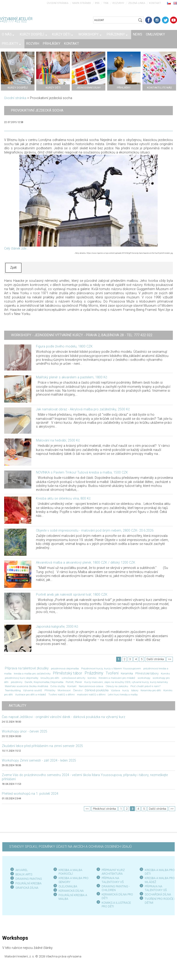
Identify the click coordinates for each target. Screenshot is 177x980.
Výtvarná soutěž (33, 690)
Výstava (115, 690)
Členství (78, 690)
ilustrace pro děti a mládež (31, 695)
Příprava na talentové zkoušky (27, 668)
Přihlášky (50, 690)
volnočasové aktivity (73, 678)
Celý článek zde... (16, 249)
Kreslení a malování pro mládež (117, 678)
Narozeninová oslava (91, 686)
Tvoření (112, 673)
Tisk (106, 3)
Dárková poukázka (97, 690)
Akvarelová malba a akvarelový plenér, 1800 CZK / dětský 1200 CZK (86, 563)
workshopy (144, 678)
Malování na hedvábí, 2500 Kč (58, 440)
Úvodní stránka (58, 3)
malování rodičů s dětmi (91, 695)
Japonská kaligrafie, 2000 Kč (57, 627)
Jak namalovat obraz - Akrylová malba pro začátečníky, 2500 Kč (83, 409)
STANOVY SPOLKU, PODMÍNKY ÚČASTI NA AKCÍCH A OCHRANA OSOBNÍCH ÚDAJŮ (70, 847)
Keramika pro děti (151, 690)
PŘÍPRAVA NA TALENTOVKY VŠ (113, 880)
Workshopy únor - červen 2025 (25, 731)
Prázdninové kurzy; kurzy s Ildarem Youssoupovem (111, 668)
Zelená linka (137, 3)
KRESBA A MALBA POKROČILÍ (70, 872)
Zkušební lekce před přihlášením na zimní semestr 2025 (42, 746)
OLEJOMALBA (68, 886)
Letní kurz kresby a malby (123, 695)
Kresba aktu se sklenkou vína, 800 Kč (63, 499)
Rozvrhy (118, 3)
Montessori (64, 690)
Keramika (127, 673)
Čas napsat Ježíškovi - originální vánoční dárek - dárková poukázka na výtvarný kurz (63, 717)
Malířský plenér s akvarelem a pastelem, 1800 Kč (72, 377)
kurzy (126, 690)
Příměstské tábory (147, 673)
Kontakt (155, 3)
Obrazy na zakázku (117, 686)
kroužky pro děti (50, 678)
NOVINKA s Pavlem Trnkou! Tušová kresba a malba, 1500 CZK (82, 472)
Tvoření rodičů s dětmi (62, 695)
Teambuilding (13, 690)
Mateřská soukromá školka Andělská (27, 686)
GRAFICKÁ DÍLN (26, 888)
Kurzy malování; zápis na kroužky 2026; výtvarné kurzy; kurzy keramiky (126, 682)
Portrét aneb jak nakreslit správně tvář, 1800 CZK (72, 595)
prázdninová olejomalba (65, 668)
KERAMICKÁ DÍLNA (71, 891)
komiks (92, 678)
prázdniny (17, 682)
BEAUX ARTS (24, 874)
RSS (97, 3)
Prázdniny (94, 673)
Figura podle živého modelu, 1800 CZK (64, 346)
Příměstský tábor (68, 673)
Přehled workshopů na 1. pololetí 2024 (30, 794)
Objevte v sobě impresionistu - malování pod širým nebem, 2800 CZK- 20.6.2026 (95, 531)
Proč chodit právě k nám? (145, 686)
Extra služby (58, 686)
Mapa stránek (82, 3)
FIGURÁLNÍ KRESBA (28, 883)
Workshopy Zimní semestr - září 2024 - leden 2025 (39, 761)
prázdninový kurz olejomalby (22, 678)
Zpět (13, 268)
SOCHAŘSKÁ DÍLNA (158, 894)
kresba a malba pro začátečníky (32, 674)
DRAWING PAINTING (29, 879)
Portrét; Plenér (74, 682)
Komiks (165, 674)
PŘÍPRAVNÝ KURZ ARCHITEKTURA (113, 872)
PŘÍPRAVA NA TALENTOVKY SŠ (156, 888)
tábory (135, 690)
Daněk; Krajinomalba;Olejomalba (44, 682)
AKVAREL (22, 870)
